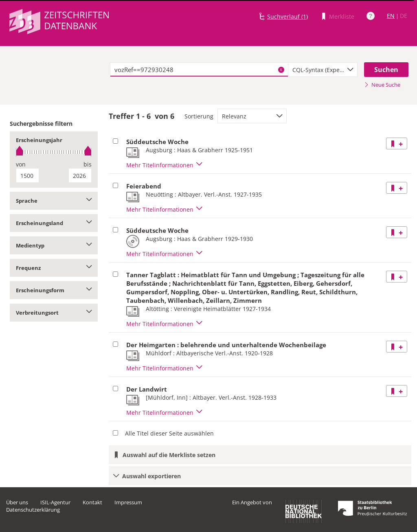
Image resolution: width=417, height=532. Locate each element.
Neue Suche (382, 85)
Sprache (54, 201)
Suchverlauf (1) (288, 16)
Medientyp (54, 245)
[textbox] (199, 70)
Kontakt (92, 502)
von (21, 164)
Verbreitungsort (54, 313)
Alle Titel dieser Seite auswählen (169, 433)
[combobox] (323, 70)
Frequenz (54, 268)
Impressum (128, 502)
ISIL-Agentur (55, 502)
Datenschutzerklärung (33, 510)
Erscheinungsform (54, 290)
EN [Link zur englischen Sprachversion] (391, 16)
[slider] (54, 152)
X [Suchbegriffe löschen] (281, 70)
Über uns (17, 502)
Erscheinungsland (54, 223)
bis (88, 164)
